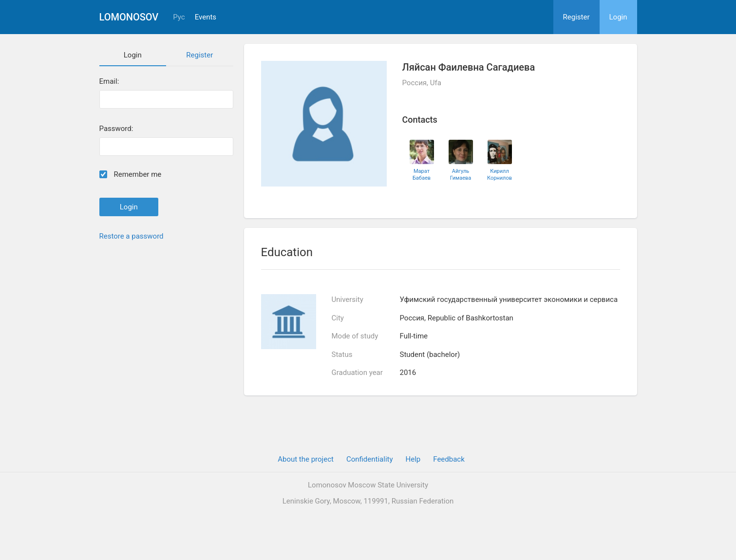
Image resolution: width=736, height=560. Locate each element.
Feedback (449, 459)
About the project (306, 459)
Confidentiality (370, 459)
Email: (109, 82)
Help (413, 459)
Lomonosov (129, 17)
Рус (179, 17)
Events (206, 17)
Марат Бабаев (422, 174)
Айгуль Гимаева (461, 174)
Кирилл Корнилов (500, 174)
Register (576, 17)
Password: (116, 129)
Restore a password (132, 236)
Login (618, 17)
